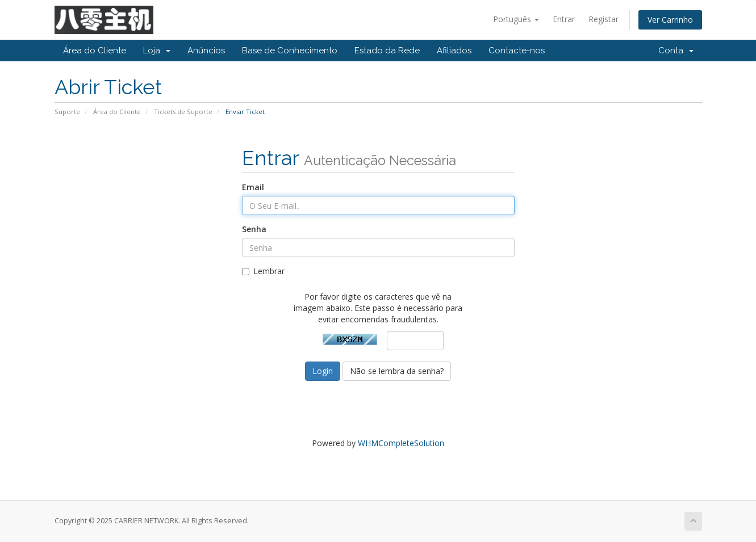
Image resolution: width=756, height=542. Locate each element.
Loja (157, 51)
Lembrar (263, 271)
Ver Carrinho (670, 20)
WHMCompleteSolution (401, 443)
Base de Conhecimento (290, 51)
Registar (603, 19)
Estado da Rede (387, 51)
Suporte (67, 112)
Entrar (564, 19)
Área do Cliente (95, 51)
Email (253, 187)
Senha (254, 229)
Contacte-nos (517, 51)
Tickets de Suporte (183, 112)
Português (516, 19)
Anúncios (206, 51)
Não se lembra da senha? (397, 371)
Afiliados (454, 51)
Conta (676, 51)
